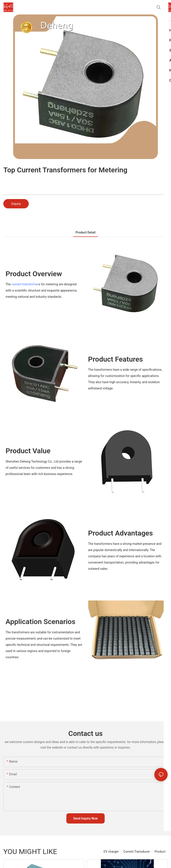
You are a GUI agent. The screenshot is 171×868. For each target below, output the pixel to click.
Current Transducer (137, 852)
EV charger (111, 852)
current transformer (25, 284)
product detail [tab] (85, 232)
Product (160, 852)
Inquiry (16, 204)
